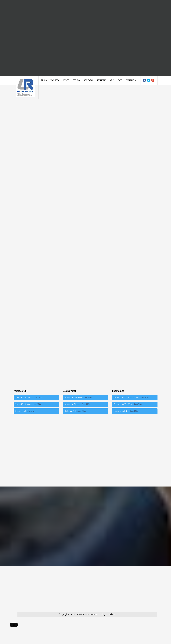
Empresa (55, 80)
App (112, 80)
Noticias (102, 80)
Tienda (76, 80)
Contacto (131, 80)
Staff (66, 80)
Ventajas (89, 80)
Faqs (120, 80)
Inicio (44, 80)
